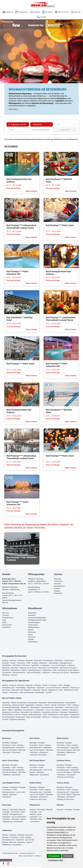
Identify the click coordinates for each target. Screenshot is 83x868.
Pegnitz (24, 671)
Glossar (57, 590)
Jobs (4, 621)
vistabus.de (31, 855)
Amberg (5, 662)
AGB (20, 857)
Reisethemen (35, 610)
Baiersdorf (38, 662)
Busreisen (10, 12)
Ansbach (13, 662)
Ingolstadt (35, 667)
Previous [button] (4, 25)
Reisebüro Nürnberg (10, 588)
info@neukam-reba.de (17, 585)
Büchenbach (48, 662)
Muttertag (32, 633)
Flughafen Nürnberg (17, 721)
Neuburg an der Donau (28, 669)
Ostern (31, 636)
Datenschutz (7, 626)
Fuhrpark (6, 617)
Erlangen (6, 664)
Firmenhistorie (8, 619)
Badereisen (32, 614)
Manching (6, 669)
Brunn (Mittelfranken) (56, 704)
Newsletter (58, 595)
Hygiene (57, 592)
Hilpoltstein (6, 667)
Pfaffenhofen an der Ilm (11, 716)
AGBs (4, 624)
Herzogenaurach (66, 664)
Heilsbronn (43, 664)
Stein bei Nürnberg (34, 674)
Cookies (37, 857)
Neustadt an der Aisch (68, 669)
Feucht (13, 664)
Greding (35, 664)
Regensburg (47, 671)
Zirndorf (14, 676)
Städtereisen (33, 643)
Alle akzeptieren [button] (54, 856)
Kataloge (37, 12)
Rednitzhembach (35, 671)
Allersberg (6, 704)
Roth (55, 671)
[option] (16, 25)
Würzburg (6, 676)
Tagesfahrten (23, 12)
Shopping (32, 638)
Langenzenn (45, 667)
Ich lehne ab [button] (68, 856)
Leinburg (71, 667)
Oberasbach (15, 671)
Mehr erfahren (32, 192)
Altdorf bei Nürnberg (19, 704)
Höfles (10, 711)
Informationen (10, 610)
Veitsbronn (46, 674)
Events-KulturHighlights (37, 619)
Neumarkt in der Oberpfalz (48, 669)
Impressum (6, 629)
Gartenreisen (33, 626)
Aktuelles (57, 585)
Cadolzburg (59, 662)
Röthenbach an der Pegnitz (68, 671)
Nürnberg (6, 671)
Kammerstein (28, 711)
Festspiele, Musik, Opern (37, 621)
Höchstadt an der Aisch (21, 667)
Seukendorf (21, 718)
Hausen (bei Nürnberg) (11, 709)
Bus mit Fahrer (63, 12)
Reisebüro (49, 12)
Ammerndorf (33, 704)
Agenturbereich (28, 857)
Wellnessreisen (34, 629)
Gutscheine (58, 583)
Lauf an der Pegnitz (59, 667)
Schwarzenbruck (19, 674)
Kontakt (43, 17)
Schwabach (7, 674)
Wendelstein (75, 674)
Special (31, 641)
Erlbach (47, 706)
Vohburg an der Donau (60, 674)
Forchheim (21, 664)
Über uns (77, 12)
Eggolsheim (69, 662)
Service (58, 576)
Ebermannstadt (18, 706)
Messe (31, 631)
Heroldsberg (53, 664)
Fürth (28, 664)
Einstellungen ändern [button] (56, 860)
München (15, 669)
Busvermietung (8, 594)
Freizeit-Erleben (34, 624)
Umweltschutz (59, 587)
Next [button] (67, 25)
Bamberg (21, 662)
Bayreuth (29, 662)
